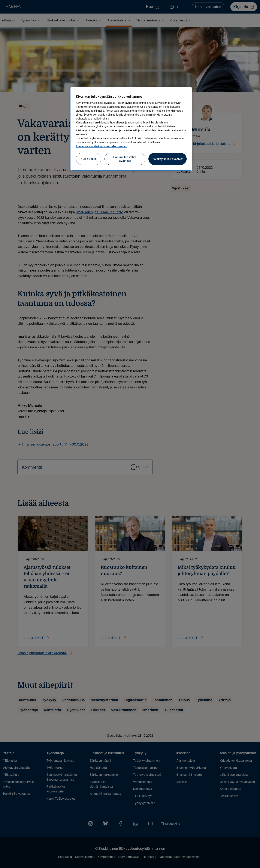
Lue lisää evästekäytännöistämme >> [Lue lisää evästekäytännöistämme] (101, 146)
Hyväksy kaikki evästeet (168, 159)
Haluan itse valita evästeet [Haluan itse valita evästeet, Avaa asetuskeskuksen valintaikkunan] (125, 159)
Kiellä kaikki (89, 159)
